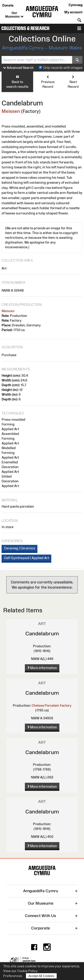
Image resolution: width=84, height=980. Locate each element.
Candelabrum (42, 633)
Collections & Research (25, 28)
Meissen (11, 111)
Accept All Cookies (41, 976)
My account (73, 12)
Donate (8, 5)
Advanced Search (18, 68)
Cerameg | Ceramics (20, 548)
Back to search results (17, 82)
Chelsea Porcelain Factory (52, 705)
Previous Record (48, 82)
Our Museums (14, 15)
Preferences (13, 976)
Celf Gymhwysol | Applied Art (27, 558)
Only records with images (63, 68)
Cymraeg (75, 5)
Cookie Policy (27, 971)
